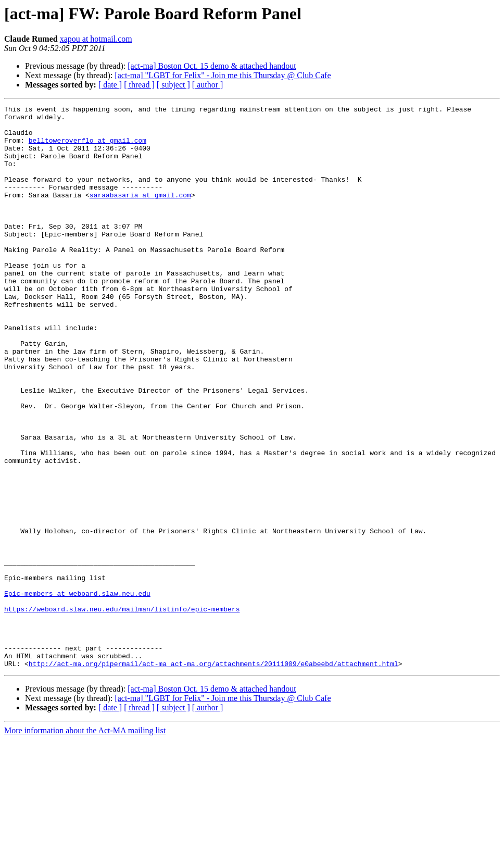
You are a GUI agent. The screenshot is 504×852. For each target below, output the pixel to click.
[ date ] (110, 85)
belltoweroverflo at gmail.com (87, 148)
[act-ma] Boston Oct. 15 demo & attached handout (212, 66)
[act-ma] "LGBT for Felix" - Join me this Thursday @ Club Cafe (223, 75)
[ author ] (208, 85)
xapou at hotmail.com (96, 39)
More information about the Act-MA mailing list (85, 843)
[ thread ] (139, 85)
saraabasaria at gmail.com (140, 214)
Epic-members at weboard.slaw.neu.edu (77, 692)
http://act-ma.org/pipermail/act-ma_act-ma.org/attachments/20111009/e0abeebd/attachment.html (213, 776)
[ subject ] (173, 85)
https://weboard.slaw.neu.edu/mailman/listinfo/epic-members (122, 710)
